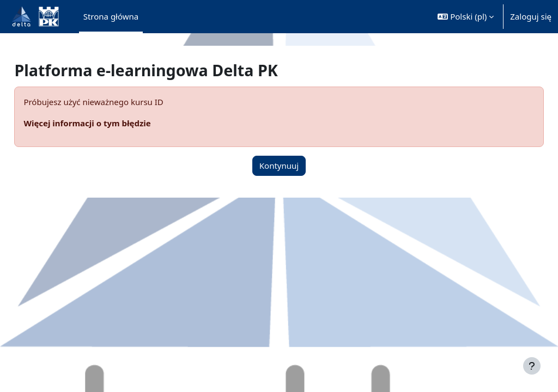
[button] (466, 17)
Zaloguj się (531, 16)
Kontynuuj (279, 166)
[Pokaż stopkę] (532, 366)
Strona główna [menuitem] (111, 16)
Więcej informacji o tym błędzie (111, 123)
